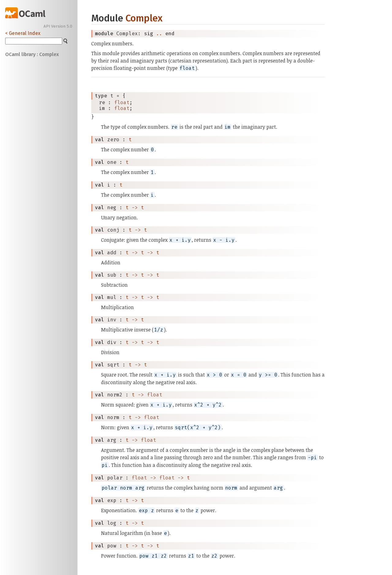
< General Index (23, 33)
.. (159, 34)
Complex (144, 18)
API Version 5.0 (58, 26)
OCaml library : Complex (32, 54)
